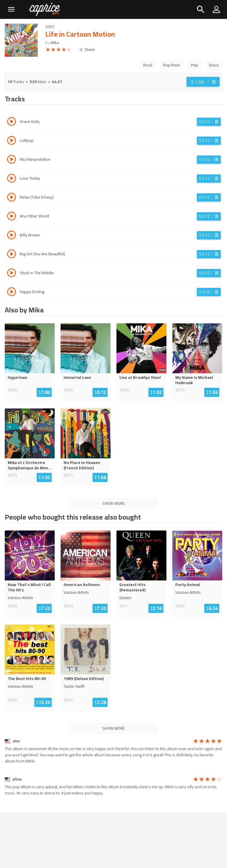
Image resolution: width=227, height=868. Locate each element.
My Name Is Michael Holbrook (194, 380)
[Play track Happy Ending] (12, 293)
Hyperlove (17, 377)
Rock (148, 65)
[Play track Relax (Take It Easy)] (12, 198)
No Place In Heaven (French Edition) (82, 465)
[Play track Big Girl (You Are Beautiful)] (12, 255)
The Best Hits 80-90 (27, 679)
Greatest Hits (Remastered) (132, 587)
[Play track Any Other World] (12, 217)
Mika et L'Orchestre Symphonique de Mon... (30, 465)
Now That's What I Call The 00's (29, 587)
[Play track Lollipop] (12, 141)
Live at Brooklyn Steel (140, 377)
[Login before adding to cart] (203, 82)
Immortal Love (77, 377)
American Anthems (82, 585)
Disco (214, 65)
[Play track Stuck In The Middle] (12, 274)
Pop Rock (172, 65)
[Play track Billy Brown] (12, 236)
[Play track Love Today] (12, 179)
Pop (194, 65)
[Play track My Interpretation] (12, 160)
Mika (55, 43)
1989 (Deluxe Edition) (84, 679)
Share (87, 50)
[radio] (48, 51)
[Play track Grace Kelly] (12, 122)
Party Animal (188, 585)
